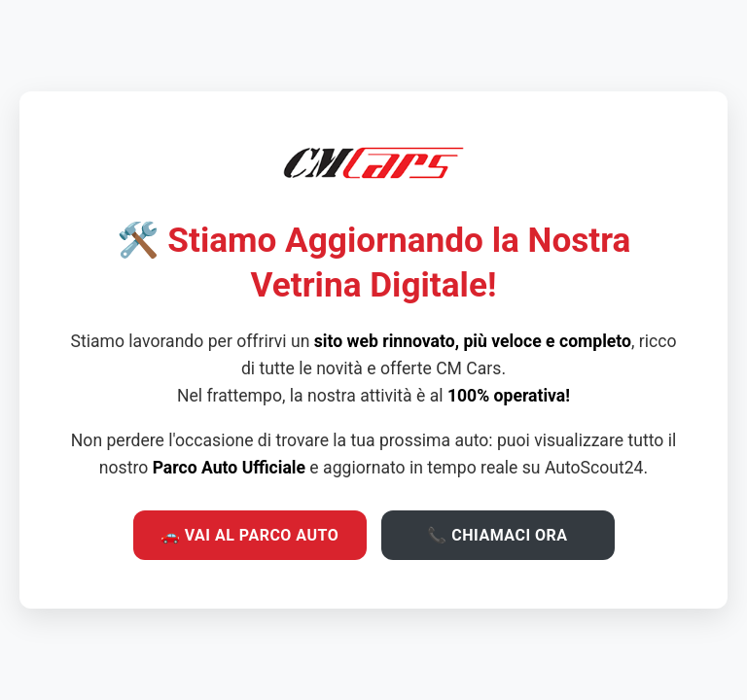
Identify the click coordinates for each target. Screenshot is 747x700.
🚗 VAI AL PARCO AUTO (250, 535)
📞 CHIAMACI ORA (497, 535)
